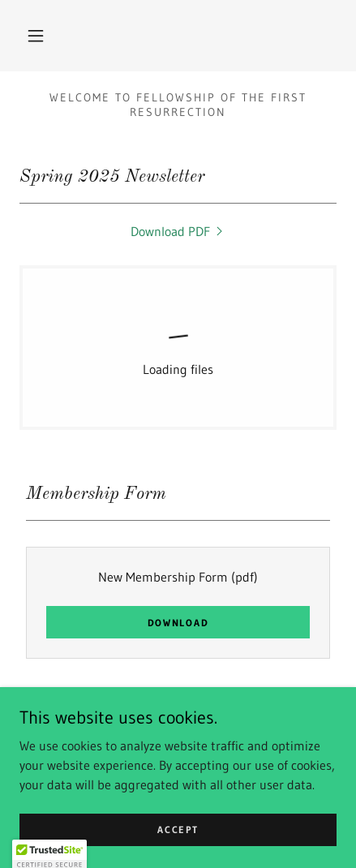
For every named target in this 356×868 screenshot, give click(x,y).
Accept (178, 841)
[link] (178, 231)
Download (178, 623)
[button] (36, 36)
